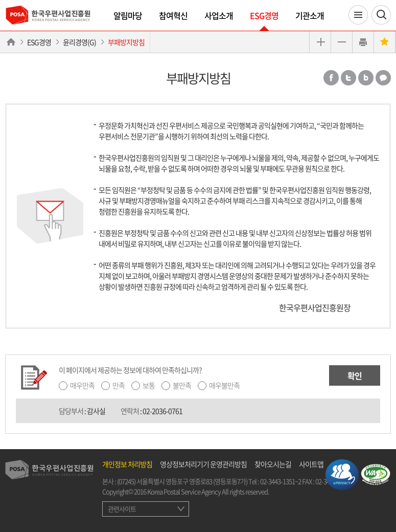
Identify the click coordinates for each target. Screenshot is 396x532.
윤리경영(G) (79, 42)
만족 (119, 385)
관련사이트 (122, 509)
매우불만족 (224, 385)
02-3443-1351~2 (281, 481)
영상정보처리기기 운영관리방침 (203, 464)
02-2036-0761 (162, 411)
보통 (149, 385)
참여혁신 (173, 15)
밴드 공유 (366, 78)
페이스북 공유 (331, 78)
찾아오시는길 (273, 464)
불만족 (182, 385)
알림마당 (128, 15)
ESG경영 (264, 15)
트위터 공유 (348, 78)
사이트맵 (311, 464)
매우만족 (82, 385)
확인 (355, 375)
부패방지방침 (126, 42)
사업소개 (219, 15)
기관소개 (310, 15)
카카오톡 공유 (383, 78)
